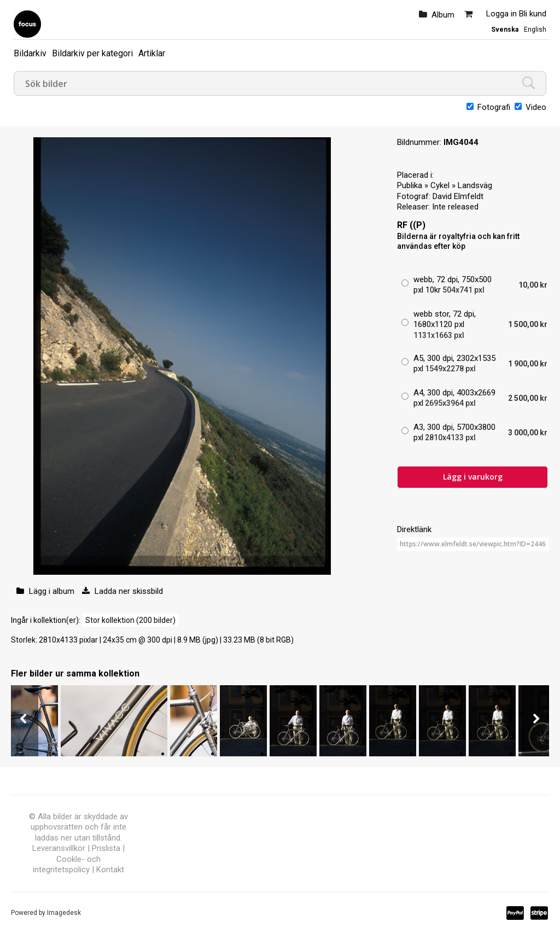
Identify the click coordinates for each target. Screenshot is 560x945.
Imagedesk (64, 913)
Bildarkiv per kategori (92, 53)
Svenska (505, 30)
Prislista (106, 848)
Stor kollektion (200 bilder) (130, 620)
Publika (410, 185)
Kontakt (110, 870)
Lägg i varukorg (473, 477)
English (535, 30)
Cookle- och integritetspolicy (67, 865)
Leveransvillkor (59, 848)
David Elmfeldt (458, 196)
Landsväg (475, 185)
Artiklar (152, 53)
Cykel (440, 185)
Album (443, 15)
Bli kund (533, 14)
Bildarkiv (30, 53)
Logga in (501, 14)
